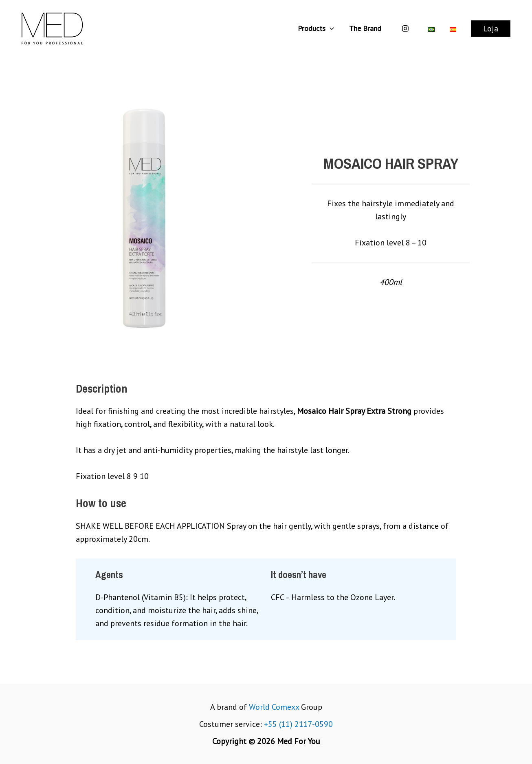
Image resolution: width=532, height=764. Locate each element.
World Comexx (274, 707)
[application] (331, 29)
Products (317, 29)
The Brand (366, 28)
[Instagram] (405, 29)
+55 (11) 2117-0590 (298, 724)
